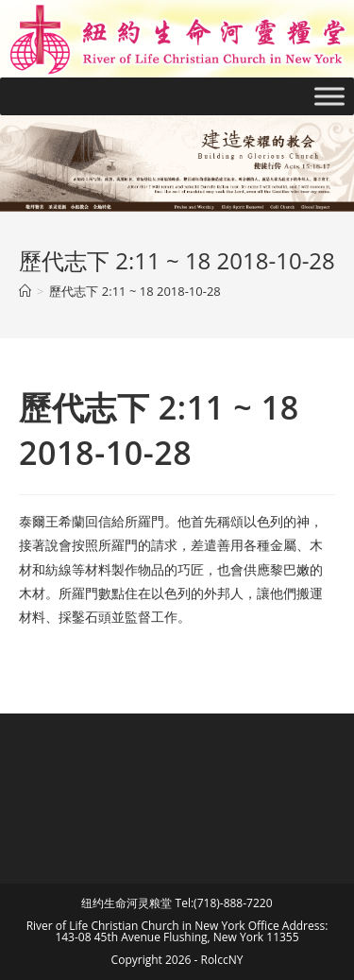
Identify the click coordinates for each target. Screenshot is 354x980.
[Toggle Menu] (329, 96)
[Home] (25, 291)
